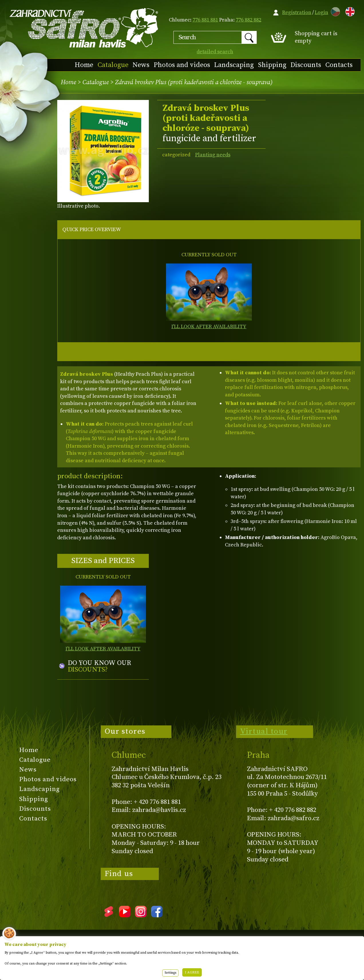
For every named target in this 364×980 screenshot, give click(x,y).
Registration (297, 12)
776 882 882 (249, 20)
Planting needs (213, 155)
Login (322, 12)
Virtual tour (264, 731)
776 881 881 (205, 20)
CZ (334, 11)
